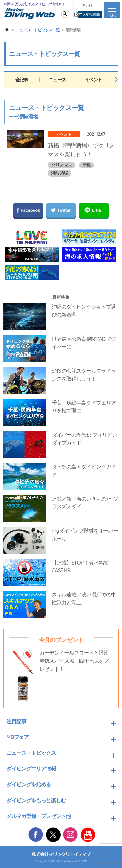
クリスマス (62, 165)
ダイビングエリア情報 (31, 768)
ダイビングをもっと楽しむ (36, 800)
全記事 (22, 80)
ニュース (57, 80)
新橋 (87, 165)
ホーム (7, 30)
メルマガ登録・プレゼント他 (39, 816)
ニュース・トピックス (31, 753)
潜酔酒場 (60, 173)
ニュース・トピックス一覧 (38, 30)
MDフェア (18, 737)
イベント (93, 80)
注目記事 (16, 721)
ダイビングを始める (29, 784)
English (88, 5)
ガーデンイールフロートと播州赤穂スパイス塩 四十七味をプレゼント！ (74, 661)
